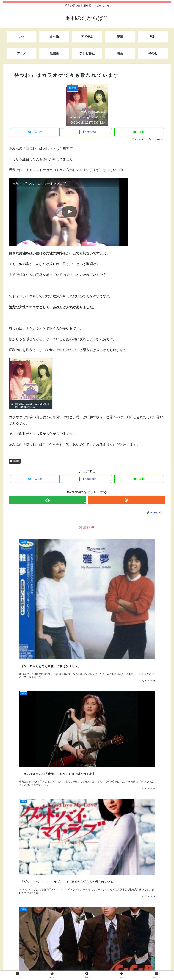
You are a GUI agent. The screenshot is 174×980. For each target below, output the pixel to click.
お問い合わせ (77, 969)
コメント (18, 796)
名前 (14, 856)
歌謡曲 (15, 461)
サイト (14, 893)
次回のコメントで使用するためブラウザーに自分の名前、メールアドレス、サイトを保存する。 (85, 911)
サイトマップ (97, 969)
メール (16, 874)
